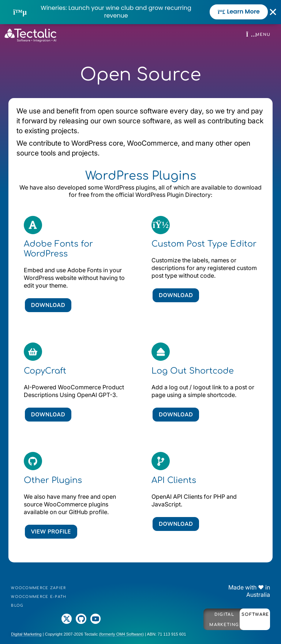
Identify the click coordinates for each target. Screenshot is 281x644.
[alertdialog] (140, 12)
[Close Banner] (273, 12)
